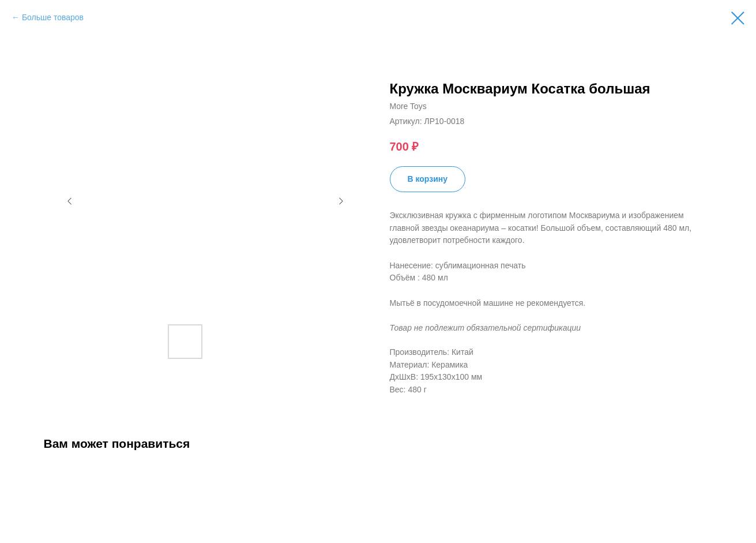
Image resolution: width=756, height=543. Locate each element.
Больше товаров (53, 17)
